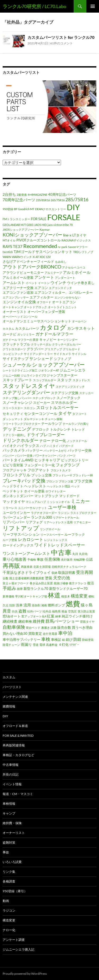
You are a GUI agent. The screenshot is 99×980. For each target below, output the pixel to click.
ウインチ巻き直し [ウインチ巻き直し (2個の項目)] (81, 283)
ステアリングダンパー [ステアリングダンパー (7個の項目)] (26, 392)
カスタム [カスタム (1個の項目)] (8, 329)
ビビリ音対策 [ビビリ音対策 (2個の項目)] (13, 465)
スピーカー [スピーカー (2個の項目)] (42, 403)
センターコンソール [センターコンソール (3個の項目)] (41, 413)
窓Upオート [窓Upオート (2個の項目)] (12, 616)
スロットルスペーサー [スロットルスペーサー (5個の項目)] (57, 408)
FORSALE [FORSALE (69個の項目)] (64, 217)
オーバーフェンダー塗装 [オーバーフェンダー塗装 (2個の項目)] (46, 312)
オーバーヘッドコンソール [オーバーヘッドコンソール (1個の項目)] (20, 316)
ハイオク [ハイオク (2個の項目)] (10, 446)
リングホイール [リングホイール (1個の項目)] (50, 529)
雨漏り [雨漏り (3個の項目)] (26, 644)
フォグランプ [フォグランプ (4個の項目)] (68, 465)
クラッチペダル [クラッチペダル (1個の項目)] (41, 344)
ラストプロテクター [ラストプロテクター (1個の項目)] (83, 513)
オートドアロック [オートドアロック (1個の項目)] (35, 307)
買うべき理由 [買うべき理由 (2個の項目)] (82, 627)
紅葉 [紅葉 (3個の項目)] (51, 616)
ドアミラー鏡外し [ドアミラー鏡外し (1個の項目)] (14, 435)
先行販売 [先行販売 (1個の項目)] (67, 559)
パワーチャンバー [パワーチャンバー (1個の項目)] (45, 455)
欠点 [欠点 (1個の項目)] (6, 605)
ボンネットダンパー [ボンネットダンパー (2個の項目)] (18, 496)
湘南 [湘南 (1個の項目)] (44, 605)
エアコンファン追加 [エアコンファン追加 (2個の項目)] (18, 292)
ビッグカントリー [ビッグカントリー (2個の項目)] (75, 460)
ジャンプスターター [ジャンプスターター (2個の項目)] (62, 375)
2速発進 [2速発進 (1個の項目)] (22, 195)
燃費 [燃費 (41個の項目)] (73, 604)
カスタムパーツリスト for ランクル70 (61, 37)
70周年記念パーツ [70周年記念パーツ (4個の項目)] (19, 200)
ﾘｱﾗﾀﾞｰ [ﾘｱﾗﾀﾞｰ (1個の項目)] (74, 645)
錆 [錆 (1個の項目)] (63, 640)
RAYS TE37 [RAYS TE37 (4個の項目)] (13, 246)
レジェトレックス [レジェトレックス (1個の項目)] (56, 540)
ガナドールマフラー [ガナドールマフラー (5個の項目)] (54, 334)
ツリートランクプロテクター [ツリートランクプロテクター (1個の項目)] (22, 424)
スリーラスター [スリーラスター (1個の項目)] (13, 408)
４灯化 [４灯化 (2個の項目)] (63, 644)
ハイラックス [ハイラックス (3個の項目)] (28, 445)
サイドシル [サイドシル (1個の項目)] (79, 354)
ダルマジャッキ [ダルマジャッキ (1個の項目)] (34, 419)
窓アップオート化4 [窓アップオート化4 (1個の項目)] (34, 616)
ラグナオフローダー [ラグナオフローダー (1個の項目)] (44, 513)
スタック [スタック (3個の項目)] (64, 380)
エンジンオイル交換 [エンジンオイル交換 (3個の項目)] (19, 302)
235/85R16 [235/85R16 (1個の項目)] (43, 200)
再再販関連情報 (14, 745)
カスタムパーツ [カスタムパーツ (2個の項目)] (27, 328)
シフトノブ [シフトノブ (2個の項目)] (62, 359)
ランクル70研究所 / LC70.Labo (34, 6)
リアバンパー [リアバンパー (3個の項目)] (14, 522)
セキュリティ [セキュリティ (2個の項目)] (13, 414)
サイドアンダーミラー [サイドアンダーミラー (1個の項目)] (38, 354)
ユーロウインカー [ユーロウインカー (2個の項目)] (16, 513)
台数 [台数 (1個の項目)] (6, 578)
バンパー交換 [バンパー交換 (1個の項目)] (24, 455)
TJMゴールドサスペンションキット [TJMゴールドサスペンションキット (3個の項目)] (43, 252)
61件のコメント (62, 43)
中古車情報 (11, 765)
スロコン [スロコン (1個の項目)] (30, 408)
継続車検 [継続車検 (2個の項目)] (25, 621)
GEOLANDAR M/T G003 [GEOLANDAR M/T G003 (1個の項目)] (18, 225)
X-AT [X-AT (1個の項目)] (36, 257)
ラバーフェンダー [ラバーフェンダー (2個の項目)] (16, 517)
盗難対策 (9, 842)
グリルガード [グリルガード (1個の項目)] (72, 349)
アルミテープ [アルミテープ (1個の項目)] (53, 273)
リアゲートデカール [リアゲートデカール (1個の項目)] (66, 517)
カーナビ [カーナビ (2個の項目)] (10, 334)
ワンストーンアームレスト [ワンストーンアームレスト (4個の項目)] (26, 553)
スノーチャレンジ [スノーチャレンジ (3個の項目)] (17, 402)
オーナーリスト (14, 833)
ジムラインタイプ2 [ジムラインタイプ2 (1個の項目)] (33, 375)
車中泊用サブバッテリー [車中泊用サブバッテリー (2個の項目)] (22, 639)
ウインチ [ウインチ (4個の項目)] (58, 282)
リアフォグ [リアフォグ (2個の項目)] (34, 522)
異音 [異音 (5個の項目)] (7, 611)
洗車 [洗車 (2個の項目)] (19, 605)
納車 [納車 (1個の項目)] (58, 616)
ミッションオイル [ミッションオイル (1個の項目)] (58, 502)
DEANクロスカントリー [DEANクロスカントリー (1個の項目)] (51, 209)
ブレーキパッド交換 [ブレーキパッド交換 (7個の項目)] (24, 481)
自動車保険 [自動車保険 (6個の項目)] (14, 627)
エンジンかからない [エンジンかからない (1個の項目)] (67, 297)
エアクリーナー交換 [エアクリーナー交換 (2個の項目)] (18, 288)
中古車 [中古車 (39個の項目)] (61, 552)
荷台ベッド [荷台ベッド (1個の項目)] (33, 628)
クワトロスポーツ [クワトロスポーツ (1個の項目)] (14, 349)
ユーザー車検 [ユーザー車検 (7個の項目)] (62, 507)
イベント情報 (12, 784)
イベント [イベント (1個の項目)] (31, 283)
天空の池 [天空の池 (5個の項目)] (62, 578)
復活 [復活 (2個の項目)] (91, 583)
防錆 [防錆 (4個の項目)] (77, 639)
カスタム (9, 677)
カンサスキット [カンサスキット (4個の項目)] (81, 328)
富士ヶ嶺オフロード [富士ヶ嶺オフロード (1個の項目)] (16, 583)
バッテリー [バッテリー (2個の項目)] (34, 450)
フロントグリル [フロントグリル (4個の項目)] (16, 475)
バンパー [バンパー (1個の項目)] (8, 455)
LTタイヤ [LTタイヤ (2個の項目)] (79, 235)
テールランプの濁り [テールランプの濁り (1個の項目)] (76, 424)
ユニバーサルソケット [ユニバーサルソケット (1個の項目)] (32, 508)
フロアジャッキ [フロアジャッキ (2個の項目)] (15, 470)
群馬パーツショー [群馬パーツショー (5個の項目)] (62, 621)
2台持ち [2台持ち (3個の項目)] (9, 194)
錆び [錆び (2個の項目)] (69, 639)
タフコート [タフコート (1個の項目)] (80, 414)
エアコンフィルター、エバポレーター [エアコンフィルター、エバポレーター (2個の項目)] (63, 292)
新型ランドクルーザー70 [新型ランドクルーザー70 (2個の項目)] (68, 589)
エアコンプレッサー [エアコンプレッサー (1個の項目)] (16, 297)
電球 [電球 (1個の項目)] (42, 645)
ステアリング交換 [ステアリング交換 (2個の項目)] (65, 393)
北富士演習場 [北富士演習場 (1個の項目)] (42, 567)
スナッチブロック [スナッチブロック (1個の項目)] (44, 398)
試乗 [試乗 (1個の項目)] (54, 628)
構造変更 (9, 920)
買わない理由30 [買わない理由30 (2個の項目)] (15, 633)
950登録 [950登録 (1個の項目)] (8, 209)
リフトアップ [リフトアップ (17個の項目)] (21, 528)
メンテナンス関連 (15, 697)
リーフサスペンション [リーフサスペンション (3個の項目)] (21, 534)
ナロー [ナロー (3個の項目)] (45, 440)
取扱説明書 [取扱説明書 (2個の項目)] (67, 572)
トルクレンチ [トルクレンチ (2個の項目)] (60, 429)
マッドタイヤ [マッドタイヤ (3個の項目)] (14, 501)
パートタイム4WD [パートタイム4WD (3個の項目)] (18, 460)
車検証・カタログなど (18, 755)
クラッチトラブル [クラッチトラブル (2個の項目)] (16, 344)
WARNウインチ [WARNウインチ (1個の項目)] (22, 257)
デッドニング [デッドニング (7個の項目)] (17, 429)
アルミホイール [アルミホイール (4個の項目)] (77, 272)
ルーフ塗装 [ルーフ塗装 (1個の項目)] (10, 540)
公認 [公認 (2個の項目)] (89, 559)
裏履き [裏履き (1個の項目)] (46, 628)
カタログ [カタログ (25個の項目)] (53, 327)
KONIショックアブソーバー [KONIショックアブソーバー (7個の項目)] (32, 235)
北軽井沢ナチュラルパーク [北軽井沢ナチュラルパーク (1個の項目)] (69, 567)
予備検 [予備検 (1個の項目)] (32, 559)
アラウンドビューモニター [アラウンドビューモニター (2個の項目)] (23, 272)
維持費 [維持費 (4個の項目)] (39, 621)
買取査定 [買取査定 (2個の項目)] (35, 633)
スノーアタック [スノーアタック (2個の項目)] (69, 398)
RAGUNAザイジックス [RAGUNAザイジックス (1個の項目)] (76, 240)
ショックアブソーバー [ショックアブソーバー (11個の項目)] (58, 364)
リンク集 (9, 872)
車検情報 (9, 804)
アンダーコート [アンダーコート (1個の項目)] (65, 278)
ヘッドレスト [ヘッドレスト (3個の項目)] (35, 486)
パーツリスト (12, 687)
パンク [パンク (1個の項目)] (62, 455)
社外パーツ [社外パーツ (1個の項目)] (34, 611)
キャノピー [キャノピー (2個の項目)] (48, 339)
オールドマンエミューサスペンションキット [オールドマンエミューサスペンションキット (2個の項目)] (37, 321)
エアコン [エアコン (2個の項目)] (41, 288)
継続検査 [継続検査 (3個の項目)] (10, 621)
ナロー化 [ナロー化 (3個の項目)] (59, 440)
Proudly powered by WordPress (25, 974)
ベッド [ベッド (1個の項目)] (75, 486)
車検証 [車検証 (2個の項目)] (56, 639)
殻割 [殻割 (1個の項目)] (12, 605)
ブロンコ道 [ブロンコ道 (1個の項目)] (66, 481)
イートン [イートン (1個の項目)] (44, 283)
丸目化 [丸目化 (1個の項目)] (83, 554)
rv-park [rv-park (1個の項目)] (63, 247)
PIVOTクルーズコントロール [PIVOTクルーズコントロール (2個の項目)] (39, 240)
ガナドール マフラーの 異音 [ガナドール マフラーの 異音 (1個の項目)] (21, 340)
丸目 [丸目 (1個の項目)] (75, 554)
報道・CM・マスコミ (18, 794)
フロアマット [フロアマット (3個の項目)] (39, 470)
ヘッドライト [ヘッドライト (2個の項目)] (13, 486)
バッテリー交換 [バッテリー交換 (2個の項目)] (80, 450)
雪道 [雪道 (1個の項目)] (36, 645)
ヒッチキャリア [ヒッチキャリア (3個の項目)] (47, 460)
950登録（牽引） (15, 891)
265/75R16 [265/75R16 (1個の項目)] (58, 200)
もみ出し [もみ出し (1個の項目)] (61, 262)
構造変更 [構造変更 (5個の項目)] (79, 596)
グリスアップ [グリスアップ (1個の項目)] (53, 349)
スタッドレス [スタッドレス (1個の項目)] (81, 380)
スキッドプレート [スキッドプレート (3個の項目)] (17, 380)
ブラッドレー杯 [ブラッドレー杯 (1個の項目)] (83, 475)
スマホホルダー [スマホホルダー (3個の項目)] (64, 402)
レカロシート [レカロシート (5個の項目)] (31, 539)
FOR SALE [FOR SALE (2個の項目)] (39, 219)
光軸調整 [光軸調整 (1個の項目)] (79, 559)
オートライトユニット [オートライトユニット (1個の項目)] (62, 307)
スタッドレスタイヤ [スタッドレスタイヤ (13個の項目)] (29, 386)
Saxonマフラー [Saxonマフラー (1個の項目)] (78, 247)
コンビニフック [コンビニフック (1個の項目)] (13, 354)
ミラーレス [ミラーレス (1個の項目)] (10, 508)
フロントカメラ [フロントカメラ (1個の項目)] (61, 470)
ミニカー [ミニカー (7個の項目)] (80, 501)
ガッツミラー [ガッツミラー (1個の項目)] (26, 334)
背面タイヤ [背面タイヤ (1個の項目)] (87, 621)
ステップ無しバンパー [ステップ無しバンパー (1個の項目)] (17, 398)
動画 (6, 901)
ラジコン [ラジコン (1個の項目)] (64, 513)
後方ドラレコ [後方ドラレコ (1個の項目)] (78, 583)
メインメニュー (93, 6)
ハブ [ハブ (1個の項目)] (43, 446)
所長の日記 (11, 774)
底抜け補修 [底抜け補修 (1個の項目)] (61, 583)
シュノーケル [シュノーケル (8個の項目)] (17, 365)
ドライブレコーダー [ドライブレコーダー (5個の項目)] (46, 435)
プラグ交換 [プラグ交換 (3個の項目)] (83, 481)
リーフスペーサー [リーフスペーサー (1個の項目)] (52, 535)
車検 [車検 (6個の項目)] (46, 639)
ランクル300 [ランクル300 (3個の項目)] (41, 517)
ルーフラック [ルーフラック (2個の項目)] (75, 534)
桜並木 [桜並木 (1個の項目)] (66, 596)
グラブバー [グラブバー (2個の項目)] (35, 349)
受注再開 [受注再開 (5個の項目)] (84, 572)
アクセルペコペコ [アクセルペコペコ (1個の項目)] (74, 267)
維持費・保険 (12, 823)
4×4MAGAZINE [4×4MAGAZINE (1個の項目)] (37, 195)
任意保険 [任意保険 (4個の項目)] (52, 559)
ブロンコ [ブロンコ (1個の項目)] (52, 481)
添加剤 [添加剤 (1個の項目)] (36, 605)
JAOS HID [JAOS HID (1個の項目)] (40, 225)
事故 (6, 852)
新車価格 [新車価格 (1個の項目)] (8, 596)
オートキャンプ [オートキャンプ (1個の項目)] (13, 307)
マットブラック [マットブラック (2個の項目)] (46, 496)
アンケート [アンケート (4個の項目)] (44, 277)
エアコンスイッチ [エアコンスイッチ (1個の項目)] (60, 288)
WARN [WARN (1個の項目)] (7, 257)
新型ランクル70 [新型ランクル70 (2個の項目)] (36, 589)
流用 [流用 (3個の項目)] (27, 605)
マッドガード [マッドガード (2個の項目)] (69, 496)
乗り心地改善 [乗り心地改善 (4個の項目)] (15, 559)
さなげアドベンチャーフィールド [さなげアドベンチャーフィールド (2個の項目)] (28, 261)
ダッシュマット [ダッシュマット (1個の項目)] (13, 419)
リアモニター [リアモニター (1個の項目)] (82, 522)
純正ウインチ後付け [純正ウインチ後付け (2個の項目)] (77, 616)
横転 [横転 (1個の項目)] (91, 596)
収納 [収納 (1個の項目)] (54, 573)
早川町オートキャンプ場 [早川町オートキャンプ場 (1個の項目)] (31, 596)
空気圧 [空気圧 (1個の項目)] (72, 611)
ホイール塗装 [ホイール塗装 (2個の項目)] (34, 491)
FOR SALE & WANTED (18, 736)
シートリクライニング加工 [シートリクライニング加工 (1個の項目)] (20, 370)
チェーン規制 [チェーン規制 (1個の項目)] (54, 419)
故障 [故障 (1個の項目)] (20, 589)
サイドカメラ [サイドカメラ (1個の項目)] (62, 354)
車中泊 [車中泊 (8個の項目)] (65, 633)
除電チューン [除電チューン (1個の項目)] (11, 645)
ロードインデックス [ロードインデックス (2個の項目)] (18, 545)
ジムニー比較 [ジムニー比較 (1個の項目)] (11, 375)
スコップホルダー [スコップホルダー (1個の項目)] (45, 380)
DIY (5, 716)
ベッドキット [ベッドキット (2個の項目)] (13, 491)
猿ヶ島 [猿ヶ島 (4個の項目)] (87, 605)
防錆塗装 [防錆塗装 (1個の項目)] (88, 640)
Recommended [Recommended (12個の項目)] (40, 246)
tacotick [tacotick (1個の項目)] (8, 252)
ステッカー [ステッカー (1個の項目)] (86, 393)
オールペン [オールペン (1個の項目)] (79, 321)
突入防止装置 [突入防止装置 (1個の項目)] (86, 611)
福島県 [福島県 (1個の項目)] (56, 611)
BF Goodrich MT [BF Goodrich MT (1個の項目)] (24, 209)
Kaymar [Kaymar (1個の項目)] (45, 229)
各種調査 (9, 881)
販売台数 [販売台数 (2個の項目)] (64, 627)
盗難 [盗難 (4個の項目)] (22, 611)
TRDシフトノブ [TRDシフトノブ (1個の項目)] (83, 252)
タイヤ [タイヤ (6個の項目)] (65, 413)
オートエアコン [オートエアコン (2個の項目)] (64, 302)
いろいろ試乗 (12, 862)
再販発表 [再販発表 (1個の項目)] (27, 567)
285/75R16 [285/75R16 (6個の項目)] (77, 200)
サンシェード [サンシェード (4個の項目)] (41, 358)
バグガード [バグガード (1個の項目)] (66, 446)
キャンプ (9, 813)
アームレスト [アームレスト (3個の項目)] (14, 283)
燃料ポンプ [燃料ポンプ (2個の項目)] (56, 605)
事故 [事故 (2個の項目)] (40, 559)
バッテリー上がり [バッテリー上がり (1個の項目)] (55, 450)
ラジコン (9, 911)
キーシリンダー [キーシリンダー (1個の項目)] (67, 340)
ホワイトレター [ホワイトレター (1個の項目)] (56, 491)
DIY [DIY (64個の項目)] (73, 207)
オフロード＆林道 (15, 726)
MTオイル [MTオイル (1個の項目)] (9, 240)
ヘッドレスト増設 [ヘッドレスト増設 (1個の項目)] (59, 486)
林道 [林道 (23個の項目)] (54, 595)
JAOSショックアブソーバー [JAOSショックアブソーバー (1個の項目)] (21, 229)
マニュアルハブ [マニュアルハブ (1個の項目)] (36, 502)
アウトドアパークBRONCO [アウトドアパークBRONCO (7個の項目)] (32, 267)
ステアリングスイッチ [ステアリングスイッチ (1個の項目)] (70, 387)
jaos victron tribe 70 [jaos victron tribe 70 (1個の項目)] (60, 225)
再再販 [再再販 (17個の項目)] (11, 566)
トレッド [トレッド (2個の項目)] (78, 429)
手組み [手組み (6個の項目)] (9, 588)
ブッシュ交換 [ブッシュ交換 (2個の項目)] (41, 475)
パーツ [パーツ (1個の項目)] (71, 455)
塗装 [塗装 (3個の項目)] (49, 578)
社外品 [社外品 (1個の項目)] (47, 611)
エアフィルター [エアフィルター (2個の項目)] (42, 297)
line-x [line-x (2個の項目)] (67, 235)
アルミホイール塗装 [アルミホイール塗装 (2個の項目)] (18, 277)
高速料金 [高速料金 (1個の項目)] (52, 645)
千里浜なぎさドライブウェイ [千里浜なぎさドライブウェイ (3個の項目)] (27, 572)
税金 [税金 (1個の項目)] (64, 611)
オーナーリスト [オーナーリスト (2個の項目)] (15, 312)
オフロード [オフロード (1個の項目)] (44, 302)
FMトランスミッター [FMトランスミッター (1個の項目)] (16, 219)
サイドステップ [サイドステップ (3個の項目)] (16, 359)
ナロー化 (9, 930)
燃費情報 (9, 706)
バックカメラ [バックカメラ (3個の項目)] (14, 450)
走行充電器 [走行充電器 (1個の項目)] (50, 634)
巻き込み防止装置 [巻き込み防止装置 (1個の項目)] (41, 583)
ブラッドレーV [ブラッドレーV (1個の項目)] (62, 475)
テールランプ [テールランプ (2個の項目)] (51, 424)
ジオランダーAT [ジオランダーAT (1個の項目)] (49, 370)
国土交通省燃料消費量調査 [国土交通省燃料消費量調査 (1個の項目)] (27, 578)
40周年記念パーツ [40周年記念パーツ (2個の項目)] (62, 194)
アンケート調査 (14, 940)
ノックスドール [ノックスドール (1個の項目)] (77, 441)
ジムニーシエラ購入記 (18, 949)
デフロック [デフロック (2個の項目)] (41, 429)
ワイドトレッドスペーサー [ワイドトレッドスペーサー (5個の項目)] (60, 545)
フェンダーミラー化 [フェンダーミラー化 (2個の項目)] (39, 465)
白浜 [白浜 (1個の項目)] (15, 611)
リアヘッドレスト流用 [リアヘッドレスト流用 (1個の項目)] (58, 522)
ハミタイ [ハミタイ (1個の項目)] (53, 446)
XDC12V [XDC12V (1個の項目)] (45, 257)
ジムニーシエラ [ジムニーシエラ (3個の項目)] (73, 370)
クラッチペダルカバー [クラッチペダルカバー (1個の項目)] (67, 344)
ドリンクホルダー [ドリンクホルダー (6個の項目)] (21, 440)
